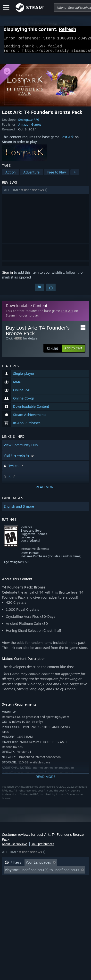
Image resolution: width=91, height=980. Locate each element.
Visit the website (19, 458)
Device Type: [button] (15, 894)
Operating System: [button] (20, 887)
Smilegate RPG (29, 122)
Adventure (31, 175)
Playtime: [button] (12, 880)
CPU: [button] (47, 887)
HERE (18, 341)
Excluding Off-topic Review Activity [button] (33, 873)
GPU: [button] (65, 887)
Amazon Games (30, 127)
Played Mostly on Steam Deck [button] (53, 880)
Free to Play (57, 175)
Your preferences (43, 847)
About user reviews (15, 847)
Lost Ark (67, 140)
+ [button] (75, 175)
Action (10, 175)
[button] (46, 193)
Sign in (8, 275)
